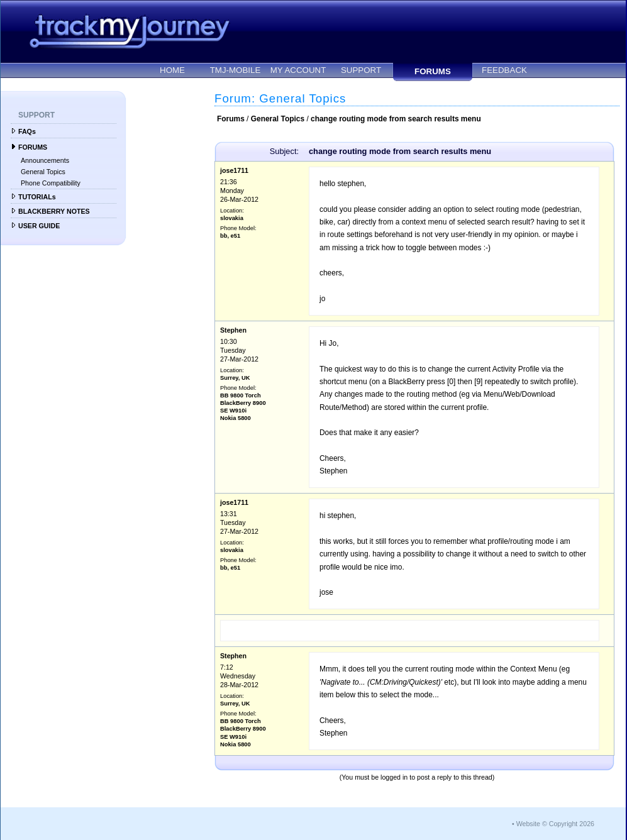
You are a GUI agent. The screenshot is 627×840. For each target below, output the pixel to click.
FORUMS (433, 71)
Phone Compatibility (51, 183)
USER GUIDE (39, 226)
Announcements (45, 160)
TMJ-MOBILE (236, 70)
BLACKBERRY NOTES (54, 211)
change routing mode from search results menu (396, 119)
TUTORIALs (37, 197)
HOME (172, 70)
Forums (231, 119)
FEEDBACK (504, 70)
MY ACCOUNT (298, 70)
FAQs (27, 131)
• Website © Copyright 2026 (553, 824)
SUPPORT (361, 70)
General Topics (43, 172)
